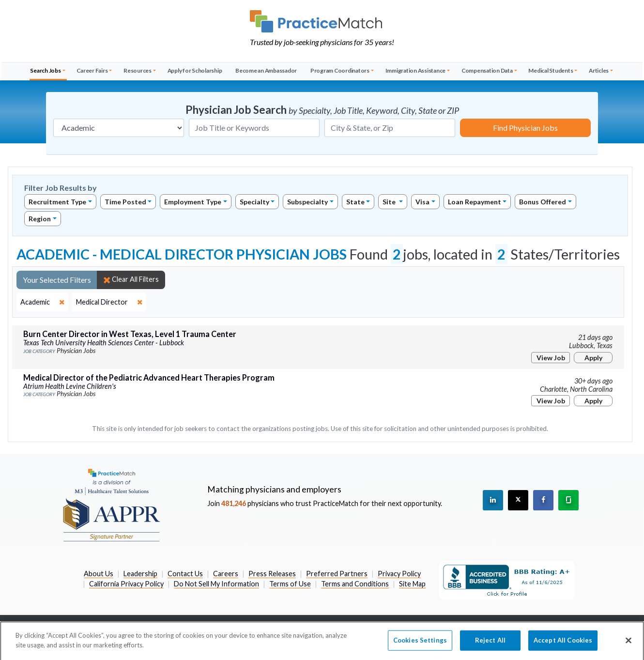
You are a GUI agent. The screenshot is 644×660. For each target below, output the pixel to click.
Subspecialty (307, 202)
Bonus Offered (543, 202)
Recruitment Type (57, 202)
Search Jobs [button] (45, 70)
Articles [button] (599, 70)
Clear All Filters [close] (131, 279)
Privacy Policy (399, 574)
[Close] (629, 645)
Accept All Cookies (563, 645)
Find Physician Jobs (525, 128)
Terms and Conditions (355, 584)
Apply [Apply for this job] (593, 358)
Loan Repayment (475, 202)
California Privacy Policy (126, 584)
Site (390, 202)
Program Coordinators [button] (340, 70)
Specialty (254, 202)
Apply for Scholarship (195, 70)
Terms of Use (290, 584)
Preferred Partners (337, 574)
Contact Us (185, 574)
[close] (42, 302)
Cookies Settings (420, 645)
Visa (422, 202)
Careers (226, 574)
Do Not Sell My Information (216, 584)
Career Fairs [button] (92, 70)
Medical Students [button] (551, 70)
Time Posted (125, 202)
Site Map (412, 584)
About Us (99, 574)
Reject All (490, 645)
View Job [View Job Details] (551, 358)
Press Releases (272, 574)
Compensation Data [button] (487, 70)
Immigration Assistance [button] (416, 70)
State (355, 202)
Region (40, 219)
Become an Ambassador (266, 70)
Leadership (140, 574)
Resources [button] (138, 70)
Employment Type (193, 202)
